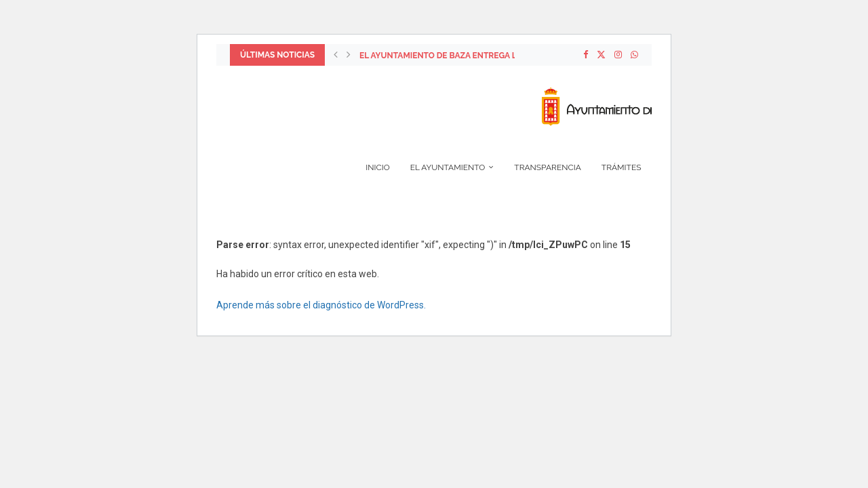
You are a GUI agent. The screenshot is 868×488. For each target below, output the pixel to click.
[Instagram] (618, 55)
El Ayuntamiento (448, 167)
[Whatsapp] (634, 55)
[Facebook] (586, 55)
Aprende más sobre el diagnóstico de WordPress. (321, 305)
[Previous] (336, 55)
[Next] (349, 55)
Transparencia (548, 167)
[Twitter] (601, 55)
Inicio (377, 167)
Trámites (622, 167)
